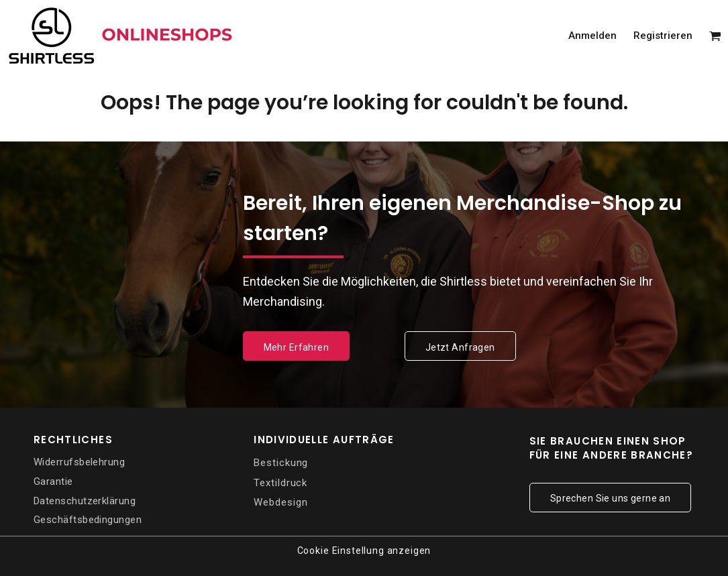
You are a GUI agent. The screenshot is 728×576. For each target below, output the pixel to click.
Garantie (53, 481)
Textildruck (280, 483)
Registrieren (663, 36)
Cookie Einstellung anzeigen (364, 551)
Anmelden (592, 36)
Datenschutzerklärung (85, 501)
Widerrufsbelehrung (79, 462)
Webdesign (280, 502)
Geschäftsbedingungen (88, 520)
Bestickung (281, 463)
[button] (715, 36)
